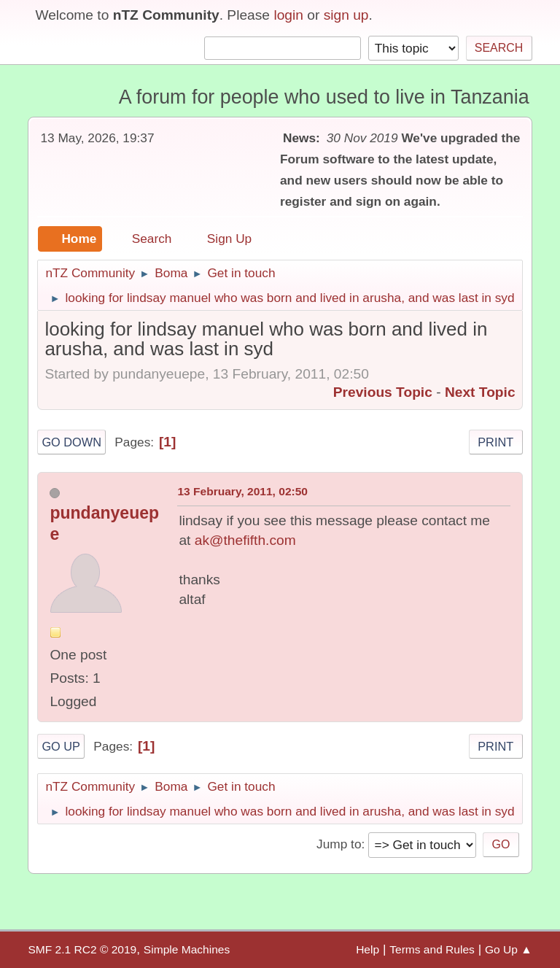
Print (495, 442)
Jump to (339, 844)
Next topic (480, 392)
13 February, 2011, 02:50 (242, 491)
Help (367, 949)
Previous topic (383, 392)
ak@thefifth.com (245, 540)
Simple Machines (187, 949)
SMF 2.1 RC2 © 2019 (82, 949)
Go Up (61, 746)
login (288, 15)
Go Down (71, 442)
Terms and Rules (432, 949)
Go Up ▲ (509, 949)
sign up (346, 15)
